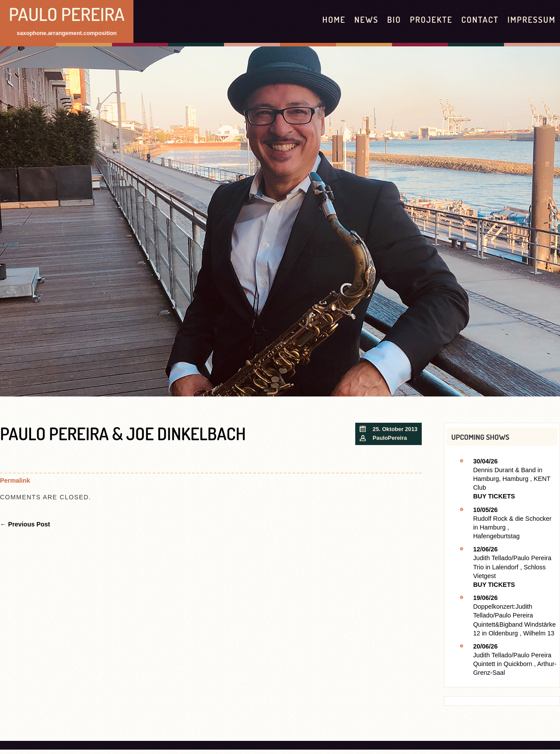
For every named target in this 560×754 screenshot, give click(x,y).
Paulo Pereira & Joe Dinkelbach (123, 433)
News (366, 19)
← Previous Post (25, 524)
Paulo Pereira (67, 14)
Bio (394, 19)
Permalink (15, 480)
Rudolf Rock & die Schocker (512, 519)
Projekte (431, 19)
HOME (334, 19)
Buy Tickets (494, 496)
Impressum (532, 19)
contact (480, 19)
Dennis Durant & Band (504, 470)
